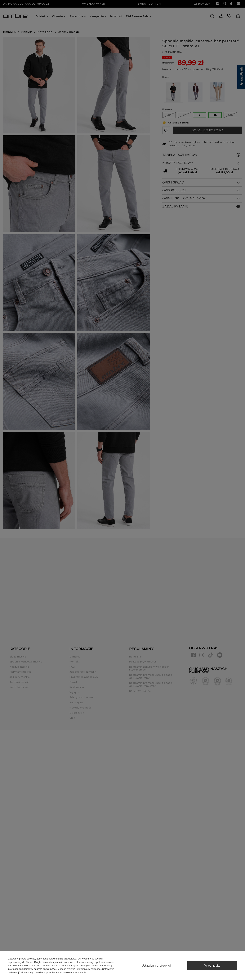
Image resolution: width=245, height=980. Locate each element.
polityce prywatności (45, 969)
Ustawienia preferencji (156, 966)
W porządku (212, 966)
